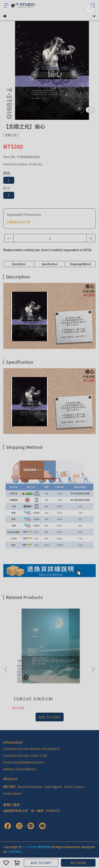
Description (19, 264)
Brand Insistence (30, 787)
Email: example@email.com (24, 762)
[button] (93, 669)
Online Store (12, 793)
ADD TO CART (41, 863)
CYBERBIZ (15, 851)
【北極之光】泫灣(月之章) (33, 699)
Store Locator (74, 787)
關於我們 (9, 787)
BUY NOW (78, 863)
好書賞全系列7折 (19, 222)
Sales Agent (53, 787)
